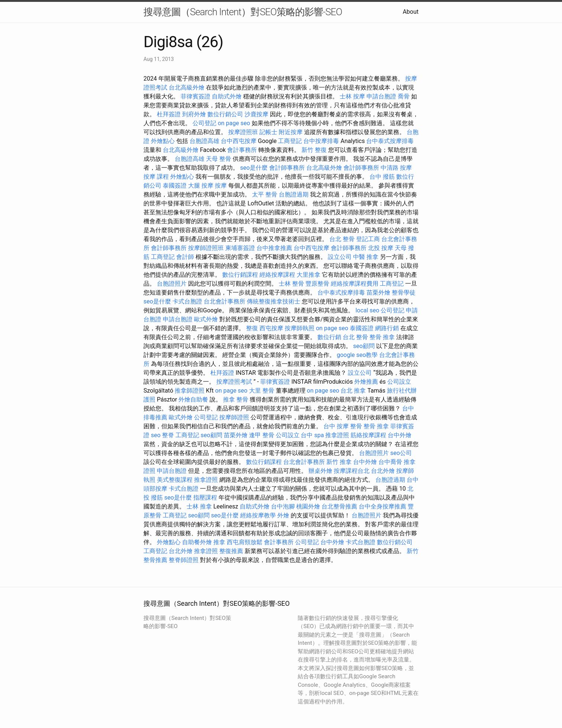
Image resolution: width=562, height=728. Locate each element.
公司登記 (204, 123)
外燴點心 (163, 141)
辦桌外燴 (320, 471)
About (411, 12)
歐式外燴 (206, 319)
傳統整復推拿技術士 (274, 301)
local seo (367, 310)
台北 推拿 (353, 391)
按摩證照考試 (234, 382)
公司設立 (399, 382)
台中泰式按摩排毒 (390, 141)
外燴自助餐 (193, 399)
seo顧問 (364, 346)
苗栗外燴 (378, 292)
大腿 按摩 (201, 186)
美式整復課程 (175, 480)
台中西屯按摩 (239, 141)
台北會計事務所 (225, 301)
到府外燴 (194, 114)
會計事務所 (242, 150)
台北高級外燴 (187, 87)
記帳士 (268, 132)
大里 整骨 (262, 391)
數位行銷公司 (225, 114)
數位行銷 (329, 337)
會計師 (185, 257)
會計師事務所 (287, 168)
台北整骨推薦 (339, 506)
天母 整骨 (219, 159)
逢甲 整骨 (262, 435)
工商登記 (290, 141)
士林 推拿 (199, 506)
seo (156, 435)
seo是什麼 (254, 168)
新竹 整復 (314, 150)
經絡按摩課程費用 (355, 284)
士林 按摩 (352, 96)
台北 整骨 (342, 239)
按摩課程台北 (352, 471)
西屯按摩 (271, 328)
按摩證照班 (243, 132)
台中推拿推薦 (274, 248)
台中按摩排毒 (321, 141)
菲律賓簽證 (196, 96)
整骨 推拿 (382, 337)
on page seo (234, 123)
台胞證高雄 (204, 141)
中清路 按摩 (396, 168)
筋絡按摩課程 (368, 435)
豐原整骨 (317, 284)
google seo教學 (357, 355)
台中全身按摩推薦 (382, 506)
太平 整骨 (265, 194)
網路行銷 (387, 328)
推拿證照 (337, 435)
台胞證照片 (172, 284)
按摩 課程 (156, 177)
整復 (252, 328)
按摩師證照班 (206, 248)
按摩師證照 (234, 417)
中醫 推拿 (366, 257)
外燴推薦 (366, 382)
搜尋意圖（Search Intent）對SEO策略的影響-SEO (243, 12)
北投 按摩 (381, 248)
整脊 (168, 435)
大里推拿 (309, 275)
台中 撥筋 (382, 177)
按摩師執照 (300, 328)
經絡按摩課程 (277, 275)
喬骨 (404, 96)
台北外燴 (383, 471)
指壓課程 (205, 498)
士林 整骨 (291, 284)
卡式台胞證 (187, 301)
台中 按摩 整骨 (343, 426)
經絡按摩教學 (258, 515)
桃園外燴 (308, 506)
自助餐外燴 (197, 542)
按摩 (221, 186)
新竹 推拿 (339, 462)
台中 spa (312, 435)
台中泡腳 (283, 506)
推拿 (219, 542)
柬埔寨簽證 (240, 248)
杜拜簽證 (169, 114)
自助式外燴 (227, 96)
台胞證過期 (294, 194)
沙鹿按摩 (256, 114)
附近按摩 (291, 132)
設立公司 (340, 257)
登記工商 (368, 239)
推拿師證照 (190, 391)
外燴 (283, 515)
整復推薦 (231, 551)
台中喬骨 (390, 462)
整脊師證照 (184, 560)
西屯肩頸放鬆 (245, 542)
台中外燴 (400, 435)
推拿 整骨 (236, 399)
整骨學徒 (404, 292)
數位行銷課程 (240, 275)
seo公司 (401, 453)
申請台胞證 (381, 96)
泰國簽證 (175, 186)
